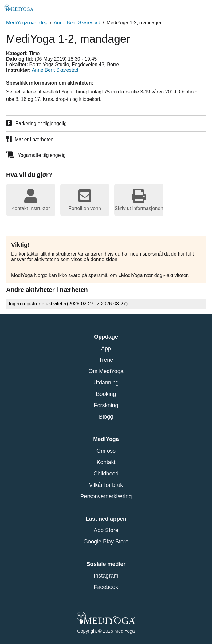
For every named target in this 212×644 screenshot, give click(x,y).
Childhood (106, 474)
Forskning (106, 405)
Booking (106, 394)
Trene (106, 360)
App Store (106, 530)
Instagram (106, 576)
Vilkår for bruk (106, 485)
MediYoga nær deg (27, 23)
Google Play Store (106, 542)
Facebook (106, 587)
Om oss (106, 451)
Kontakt (106, 462)
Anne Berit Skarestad (77, 23)
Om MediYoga (106, 371)
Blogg (106, 417)
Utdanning (106, 383)
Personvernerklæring (106, 496)
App (106, 348)
